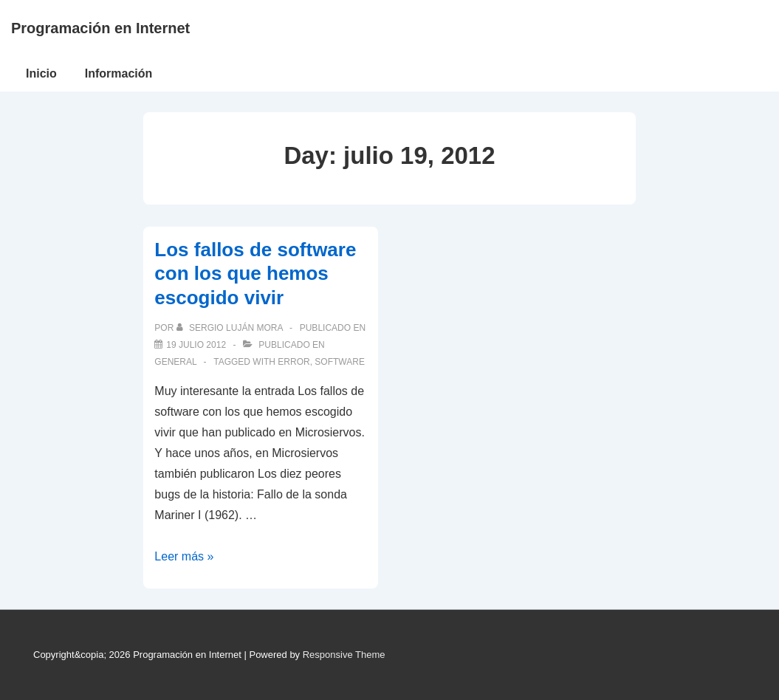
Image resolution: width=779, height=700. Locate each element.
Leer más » (184, 556)
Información (119, 73)
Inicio (41, 73)
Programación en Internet (100, 28)
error (294, 362)
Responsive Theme (344, 655)
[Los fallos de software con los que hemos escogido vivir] (196, 345)
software (340, 362)
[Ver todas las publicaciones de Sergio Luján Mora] (231, 328)
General (175, 362)
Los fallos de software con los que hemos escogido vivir (255, 274)
